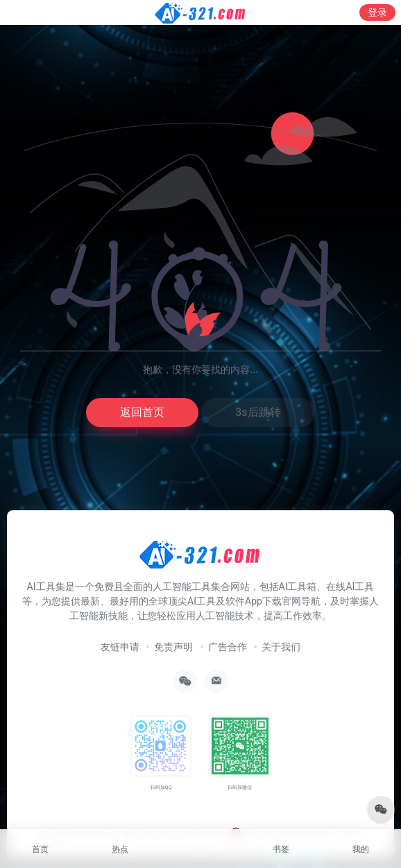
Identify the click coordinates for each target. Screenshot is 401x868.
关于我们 (281, 647)
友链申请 (120, 647)
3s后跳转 (258, 412)
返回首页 (142, 412)
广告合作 (228, 647)
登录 (377, 12)
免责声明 (173, 647)
